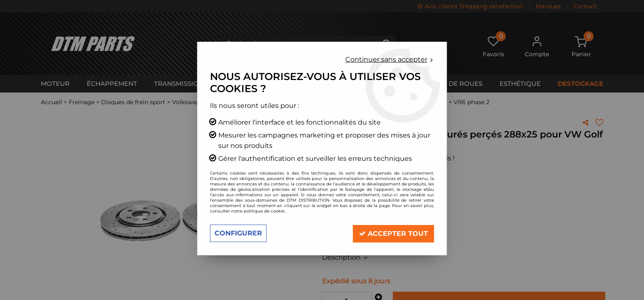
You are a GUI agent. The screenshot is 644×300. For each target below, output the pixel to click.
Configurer (238, 233)
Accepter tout (393, 233)
